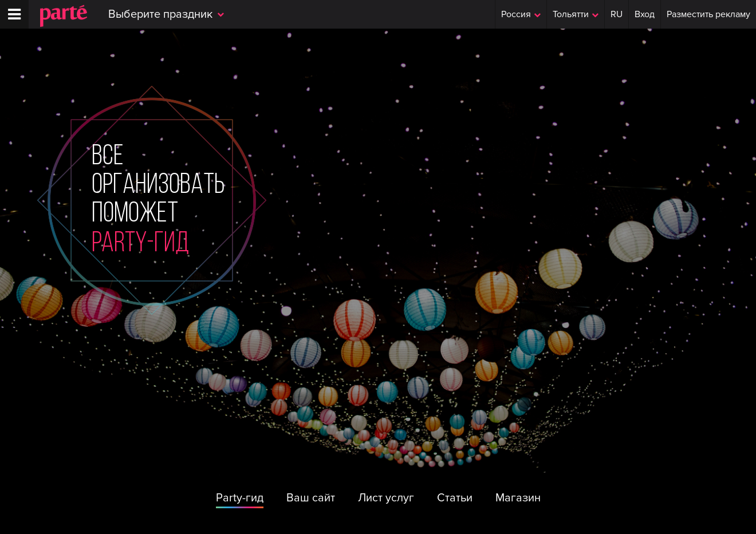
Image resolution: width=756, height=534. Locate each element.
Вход (645, 14)
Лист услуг (386, 498)
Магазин (518, 498)
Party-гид (240, 498)
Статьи (455, 498)
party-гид (140, 244)
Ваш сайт (311, 498)
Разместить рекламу (708, 14)
